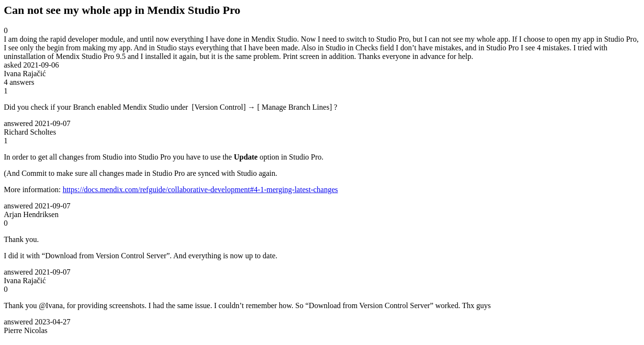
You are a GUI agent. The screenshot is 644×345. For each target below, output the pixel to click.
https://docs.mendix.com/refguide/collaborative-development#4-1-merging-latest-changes (201, 190)
